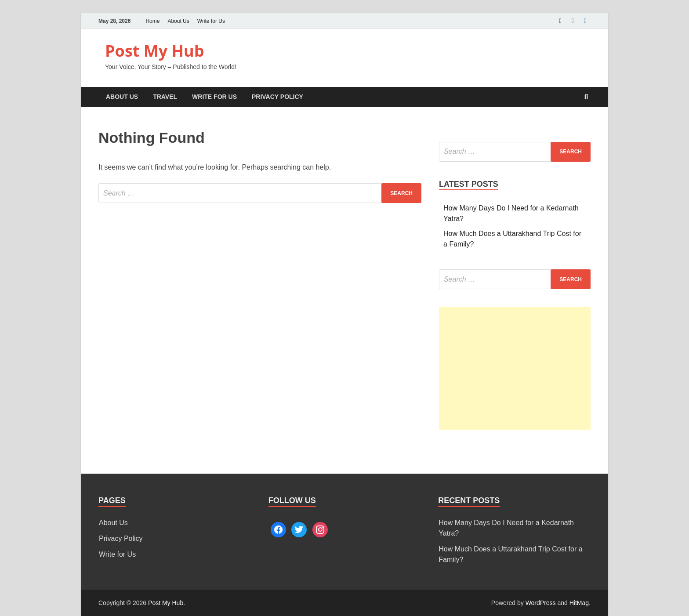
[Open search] (586, 97)
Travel (165, 97)
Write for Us (211, 21)
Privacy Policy (277, 97)
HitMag (579, 603)
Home (152, 21)
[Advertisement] (515, 368)
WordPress (541, 603)
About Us (178, 21)
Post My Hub (155, 51)
